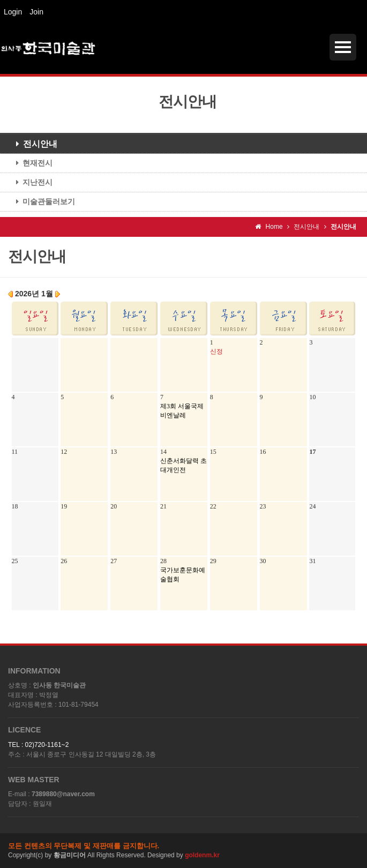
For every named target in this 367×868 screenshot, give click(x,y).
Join (36, 12)
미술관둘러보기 (42, 201)
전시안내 (33, 144)
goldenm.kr (202, 855)
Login (13, 12)
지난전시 (30, 182)
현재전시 (30, 163)
